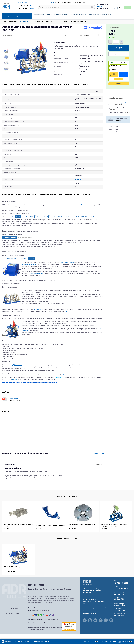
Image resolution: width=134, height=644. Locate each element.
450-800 (60, 223)
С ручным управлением (11, 264)
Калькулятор (114, 75)
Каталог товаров (17, 16)
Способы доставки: (116, 98)
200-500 (45, 223)
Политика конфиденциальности (39, 616)
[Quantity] (116, 42)
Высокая (31, 264)
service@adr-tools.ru (120, 616)
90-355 (38, 223)
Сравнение (91, 641)
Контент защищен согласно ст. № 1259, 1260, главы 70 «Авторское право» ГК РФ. (45, 633)
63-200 (18, 223)
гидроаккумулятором (36, 279)
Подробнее (119, 79)
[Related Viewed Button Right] (130, 523)
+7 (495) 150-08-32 (121, 589)
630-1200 (76, 223)
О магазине (68, 595)
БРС (66, 317)
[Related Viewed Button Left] (4, 523)
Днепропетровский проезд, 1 (117, 103)
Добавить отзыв (98, 459)
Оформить (123, 75)
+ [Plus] (122, 42)
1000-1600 (84, 223)
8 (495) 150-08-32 (24, 6)
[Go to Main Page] (87, 588)
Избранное (108, 641)
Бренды (52, 595)
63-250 (25, 223)
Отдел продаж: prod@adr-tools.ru (42, 641)
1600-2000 (93, 223)
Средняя (24, 264)
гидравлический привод (67, 268)
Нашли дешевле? (115, 27)
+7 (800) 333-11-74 (121, 595)
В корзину (119, 48)
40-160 (12, 223)
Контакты (60, 595)
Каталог (31, 595)
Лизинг (119, 84)
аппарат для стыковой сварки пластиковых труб (67, 211)
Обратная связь (9, 641)
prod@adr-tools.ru (120, 611)
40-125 (5, 223)
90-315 (32, 223)
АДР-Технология (17, 371)
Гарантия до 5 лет (114, 126)
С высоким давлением (25, 243)
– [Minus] (110, 42)
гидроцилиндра (39, 315)
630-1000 (68, 223)
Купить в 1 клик (119, 54)
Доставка (39, 595)
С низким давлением (9, 243)
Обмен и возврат (114, 129)
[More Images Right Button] (6, 72)
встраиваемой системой (29, 270)
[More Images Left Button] (6, 47)
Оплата (46, 595)
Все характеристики (96, 53)
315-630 (53, 223)
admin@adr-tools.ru (120, 621)
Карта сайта (32, 614)
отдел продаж (66, 380)
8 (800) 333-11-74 (24, 8)
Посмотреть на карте (89, 619)
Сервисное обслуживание (116, 132)
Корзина (125, 641)
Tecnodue (47, 185)
